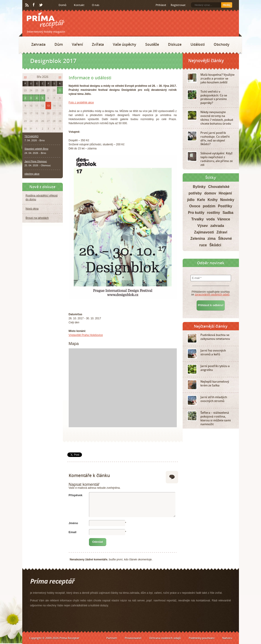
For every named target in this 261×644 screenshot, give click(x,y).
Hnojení (225, 193)
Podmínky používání (202, 638)
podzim (209, 206)
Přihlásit (161, 5)
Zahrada (38, 44)
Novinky (227, 200)
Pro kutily (196, 213)
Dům (59, 44)
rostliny (213, 213)
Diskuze (175, 44)
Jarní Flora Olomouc (36, 161)
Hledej (226, 5)
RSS (27, 5)
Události (198, 44)
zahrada (217, 226)
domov (210, 193)
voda (210, 219)
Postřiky (225, 206)
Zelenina (198, 239)
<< (25, 77)
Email (73, 532)
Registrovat (178, 5)
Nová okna (32, 209)
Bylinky (199, 187)
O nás (96, 5)
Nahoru (227, 638)
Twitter (41, 5)
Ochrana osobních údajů (165, 638)
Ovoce (195, 206)
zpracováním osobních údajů (212, 295)
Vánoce (224, 219)
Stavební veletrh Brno (36, 149)
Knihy (213, 200)
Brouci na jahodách (37, 218)
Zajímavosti (204, 232)
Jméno (73, 523)
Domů (62, 5)
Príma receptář (46, 20)
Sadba (228, 213)
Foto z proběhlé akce (81, 103)
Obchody (222, 44)
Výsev (202, 226)
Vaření (77, 44)
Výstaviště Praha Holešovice (86, 335)
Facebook (34, 5)
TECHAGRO (32, 136)
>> (60, 77)
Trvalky (197, 219)
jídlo (191, 200)
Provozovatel (133, 638)
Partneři (112, 638)
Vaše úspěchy (125, 44)
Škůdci (215, 245)
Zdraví (222, 232)
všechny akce (32, 174)
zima (211, 239)
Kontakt (79, 5)
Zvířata (98, 44)
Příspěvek (76, 495)
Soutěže (152, 44)
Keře (201, 200)
